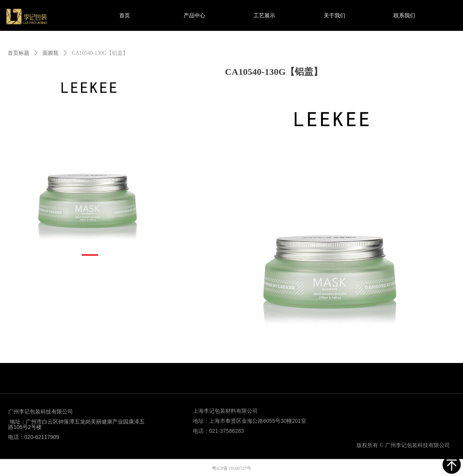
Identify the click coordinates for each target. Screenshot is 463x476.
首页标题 (19, 53)
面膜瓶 (51, 53)
